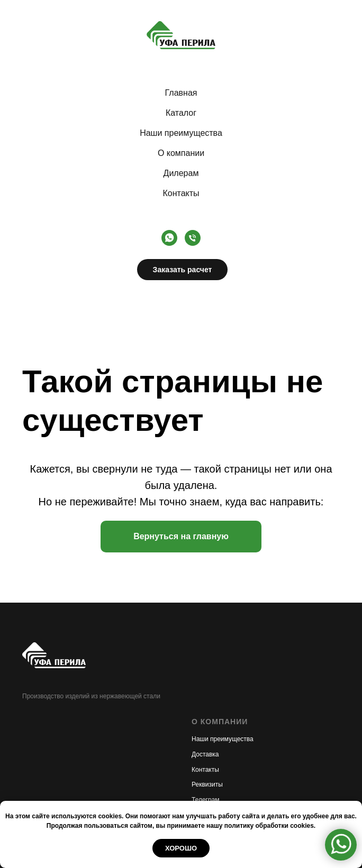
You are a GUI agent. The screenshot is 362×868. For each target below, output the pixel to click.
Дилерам (181, 173)
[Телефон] (193, 238)
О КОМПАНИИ (220, 722)
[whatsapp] (169, 238)
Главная (181, 93)
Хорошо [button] (181, 848)
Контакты (181, 193)
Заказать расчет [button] (183, 270)
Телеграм (206, 800)
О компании (181, 153)
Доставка (205, 754)
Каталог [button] (181, 113)
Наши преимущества (181, 133)
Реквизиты (207, 784)
